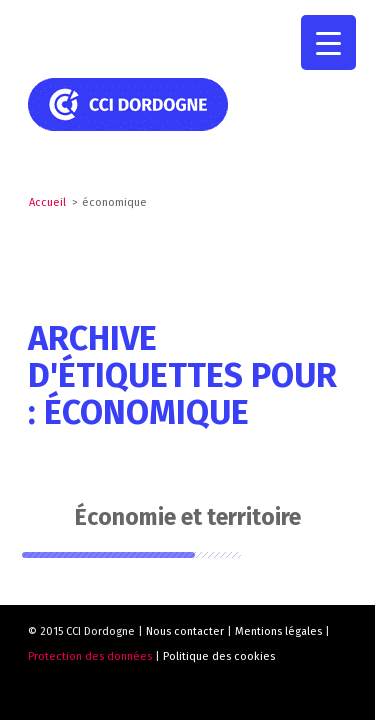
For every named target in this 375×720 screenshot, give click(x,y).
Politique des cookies (219, 656)
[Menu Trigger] (328, 42)
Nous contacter (185, 631)
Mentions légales (278, 631)
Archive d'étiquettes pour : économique (182, 376)
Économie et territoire (188, 517)
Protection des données (90, 656)
